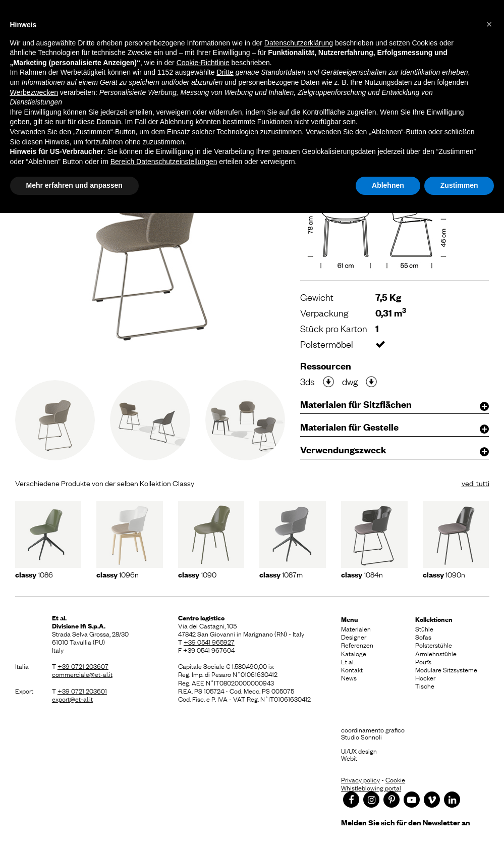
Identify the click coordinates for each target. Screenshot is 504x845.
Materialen (356, 628)
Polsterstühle (434, 645)
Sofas (423, 637)
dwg (350, 381)
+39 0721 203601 (82, 691)
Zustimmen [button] (459, 185)
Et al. (348, 661)
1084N (362, 574)
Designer (354, 637)
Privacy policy (360, 779)
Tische (425, 685)
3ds (307, 381)
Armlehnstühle (436, 653)
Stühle (424, 628)
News (349, 677)
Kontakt (352, 669)
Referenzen (357, 645)
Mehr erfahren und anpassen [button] (74, 185)
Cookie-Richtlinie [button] (203, 63)
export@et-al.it (72, 699)
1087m (281, 574)
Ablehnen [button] (388, 185)
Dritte (225, 72)
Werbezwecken (34, 92)
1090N (444, 574)
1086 (34, 574)
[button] (489, 24)
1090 (197, 574)
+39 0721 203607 (83, 666)
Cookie (395, 779)
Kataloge (354, 653)
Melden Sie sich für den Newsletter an (406, 822)
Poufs (423, 661)
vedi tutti (475, 483)
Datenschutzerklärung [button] (299, 43)
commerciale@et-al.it (82, 674)
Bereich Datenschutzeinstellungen (164, 162)
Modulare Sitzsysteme (446, 669)
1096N (118, 574)
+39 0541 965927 (209, 642)
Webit (349, 758)
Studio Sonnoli (361, 736)
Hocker (425, 677)
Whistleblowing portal (371, 787)
